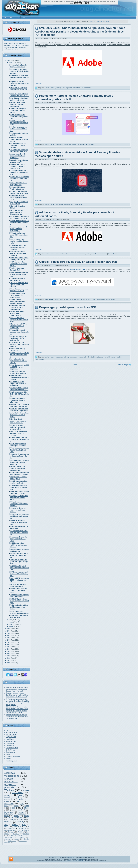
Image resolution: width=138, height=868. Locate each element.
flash (24, 825)
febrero (11, 624)
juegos (23, 819)
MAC (6, 827)
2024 (9, 631)
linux (21, 797)
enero (11, 626)
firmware (26, 816)
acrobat (47, 88)
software (26, 790)
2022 (9, 636)
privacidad (11, 787)
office (16, 816)
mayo (11, 63)
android (8, 795)
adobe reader (60, 254)
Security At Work (12, 733)
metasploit (26, 834)
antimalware (23, 841)
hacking (20, 801)
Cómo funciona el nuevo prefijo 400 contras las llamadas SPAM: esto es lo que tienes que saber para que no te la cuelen (17, 710)
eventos (15, 825)
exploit (7, 801)
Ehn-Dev (27, 839)
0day (46, 299)
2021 (9, 638)
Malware (11, 779)
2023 (9, 633)
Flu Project (10, 730)
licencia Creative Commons (75, 861)
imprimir (70, 357)
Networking (9, 814)
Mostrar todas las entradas (99, 22)
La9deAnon (10, 746)
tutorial (8, 797)
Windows (10, 790)
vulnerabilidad (12, 776)
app (14, 808)
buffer (62, 299)
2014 (9, 654)
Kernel (20, 818)
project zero (87, 299)
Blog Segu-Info (11, 737)
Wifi (6, 806)
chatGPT (58, 144)
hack (28, 818)
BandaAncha (10, 752)
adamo (18, 839)
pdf (64, 88)
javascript (21, 821)
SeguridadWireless (11, 830)
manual (8, 799)
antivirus (12, 819)
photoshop (81, 144)
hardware (11, 782)
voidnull (9, 759)
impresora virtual (61, 357)
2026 (9, 60)
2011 (9, 660)
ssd (22, 804)
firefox (7, 816)
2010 (9, 663)
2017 (9, 647)
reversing (8, 839)
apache (7, 821)
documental (26, 830)
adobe (11, 818)
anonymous (18, 827)
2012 (9, 658)
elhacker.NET (71, 858)
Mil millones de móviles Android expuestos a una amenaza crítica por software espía (17, 717)
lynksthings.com (11, 761)
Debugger (11, 832)
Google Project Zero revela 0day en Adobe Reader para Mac (78, 262)
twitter (27, 806)
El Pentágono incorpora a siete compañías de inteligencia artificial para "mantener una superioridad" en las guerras (18, 702)
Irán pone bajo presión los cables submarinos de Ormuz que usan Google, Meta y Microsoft (17, 689)
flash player (81, 254)
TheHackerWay (11, 741)
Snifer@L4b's (11, 750)
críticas (67, 254)
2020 (9, 640)
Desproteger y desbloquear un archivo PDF (67, 307)
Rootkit (20, 832)
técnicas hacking (18, 835)
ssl (28, 827)
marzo (11, 622)
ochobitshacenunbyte (13, 757)
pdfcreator (101, 357)
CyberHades (10, 743)
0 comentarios (87, 88)
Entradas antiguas (123, 365)
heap (71, 299)
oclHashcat (8, 843)
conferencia (22, 828)
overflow (77, 299)
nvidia (21, 799)
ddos (16, 806)
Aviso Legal (80, 859)
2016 (9, 649)
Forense (12, 828)
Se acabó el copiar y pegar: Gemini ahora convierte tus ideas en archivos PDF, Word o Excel (17, 695)
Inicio (75, 365)
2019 (9, 642)
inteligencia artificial (71, 144)
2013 (9, 656)
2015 (9, 651)
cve (21, 795)
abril (10, 620)
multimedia (22, 823)
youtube (22, 812)
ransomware (17, 793)
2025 (9, 629)
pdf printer (93, 357)
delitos (22, 837)
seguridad (11, 773)
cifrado (27, 808)
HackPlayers (10, 739)
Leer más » (39, 83)
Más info (78, 3)
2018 (9, 645)
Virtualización (9, 837)
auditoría (16, 834)
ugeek (8, 754)
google (10, 784)
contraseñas (9, 823)
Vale (87, 3)
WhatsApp (9, 804)
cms (6, 825)
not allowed (82, 357)
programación (18, 810)
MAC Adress (12, 841)
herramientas (9, 812)
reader (61, 204)
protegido (108, 357)
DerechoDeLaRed (12, 748)
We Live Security (12, 735)
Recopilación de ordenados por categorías (17, 44)
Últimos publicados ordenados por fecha (15, 48)
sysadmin (21, 814)
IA (63, 144)
